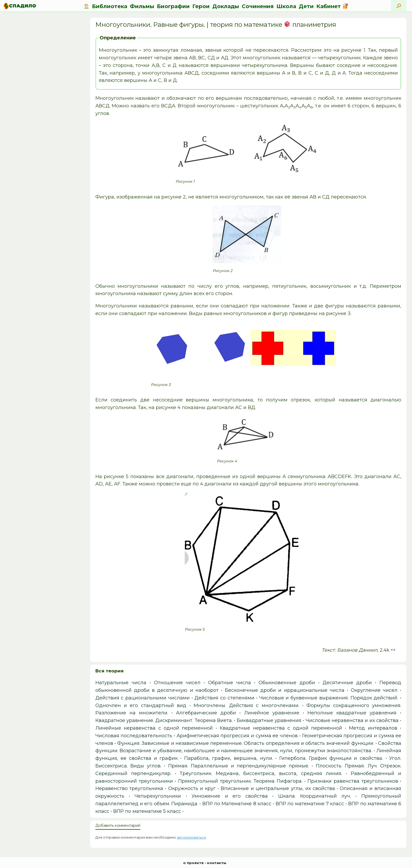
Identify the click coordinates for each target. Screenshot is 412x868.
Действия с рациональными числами (143, 698)
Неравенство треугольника (129, 788)
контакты (217, 863)
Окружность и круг (192, 788)
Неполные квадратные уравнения (352, 713)
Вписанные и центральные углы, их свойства (278, 788)
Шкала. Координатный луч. (315, 796)
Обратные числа (230, 683)
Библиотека (110, 6)
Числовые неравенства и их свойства (352, 720)
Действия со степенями (224, 698)
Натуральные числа (121, 683)
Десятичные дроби (347, 683)
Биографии (173, 6)
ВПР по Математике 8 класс (237, 804)
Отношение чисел (177, 683)
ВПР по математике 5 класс (147, 811)
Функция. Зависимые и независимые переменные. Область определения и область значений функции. (246, 743)
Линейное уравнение (272, 713)
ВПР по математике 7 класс (310, 804)
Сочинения (258, 6)
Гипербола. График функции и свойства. (331, 758)
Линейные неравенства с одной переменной (154, 728)
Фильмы (142, 6)
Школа (286, 6)
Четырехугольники (158, 796)
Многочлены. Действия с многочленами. (246, 705)
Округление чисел (374, 690)
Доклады (226, 6)
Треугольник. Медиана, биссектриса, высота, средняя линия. (261, 773)
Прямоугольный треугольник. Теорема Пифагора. (240, 781)
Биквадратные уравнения (269, 720)
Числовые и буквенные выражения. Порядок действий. (329, 698)
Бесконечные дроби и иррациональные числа (285, 690)
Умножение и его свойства (230, 796)
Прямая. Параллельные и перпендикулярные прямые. (239, 766)
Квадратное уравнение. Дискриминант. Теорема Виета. (164, 720)
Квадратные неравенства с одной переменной (281, 728)
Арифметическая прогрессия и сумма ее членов (237, 736)
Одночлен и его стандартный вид (141, 705)
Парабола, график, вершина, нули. (229, 758)
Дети (306, 6)
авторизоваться (191, 837)
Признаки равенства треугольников (353, 781)
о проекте (193, 863)
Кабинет (332, 6)
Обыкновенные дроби (287, 683)
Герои (201, 6)
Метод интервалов (373, 728)
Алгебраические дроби (206, 713)
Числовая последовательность (134, 736)
